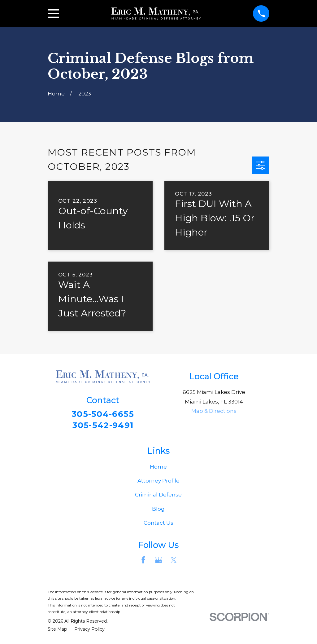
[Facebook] (143, 561)
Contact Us (158, 524)
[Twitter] (174, 561)
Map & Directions (214, 411)
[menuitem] (57, 630)
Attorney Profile (158, 482)
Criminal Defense (158, 496)
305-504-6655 (103, 414)
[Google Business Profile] (158, 561)
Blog (158, 510)
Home (158, 468)
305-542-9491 (103, 426)
